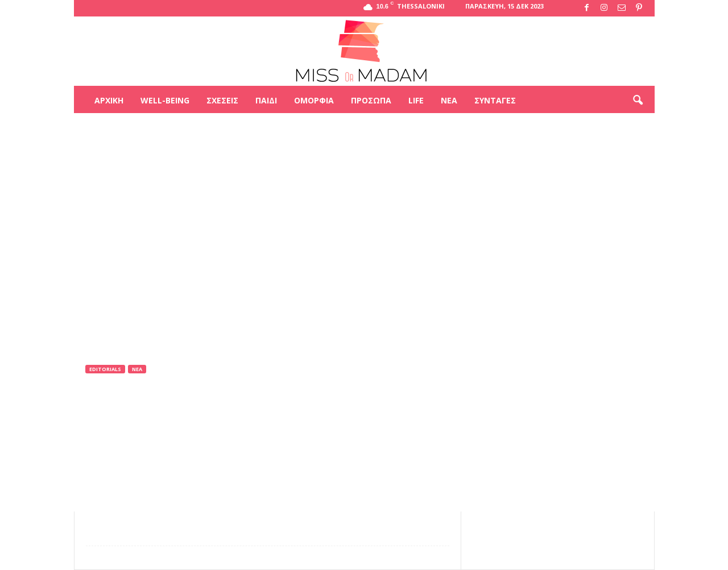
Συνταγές (495, 100)
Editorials (105, 369)
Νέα (449, 100)
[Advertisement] (364, 150)
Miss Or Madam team (135, 416)
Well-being (165, 100)
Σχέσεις (222, 100)
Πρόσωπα (371, 100)
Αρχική (109, 100)
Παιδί (266, 100)
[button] (638, 101)
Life (416, 100)
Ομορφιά (314, 100)
